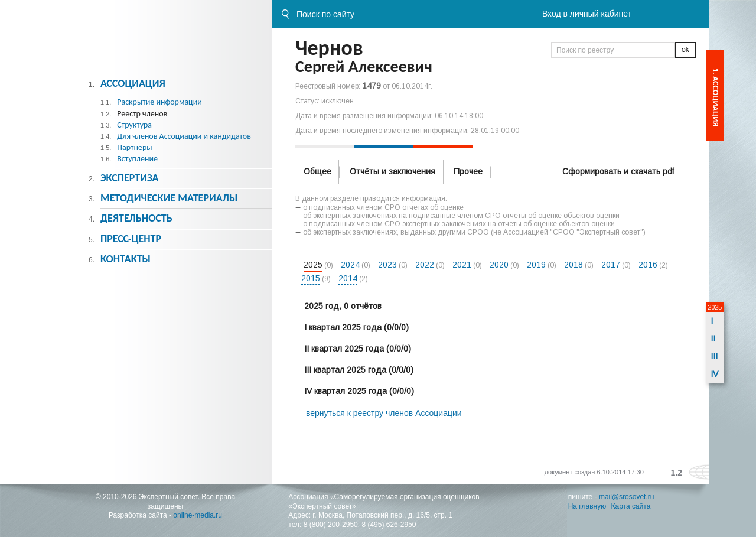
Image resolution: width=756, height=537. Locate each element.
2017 (611, 265)
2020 (499, 265)
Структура (134, 125)
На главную (587, 506)
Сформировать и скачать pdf (618, 171)
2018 (573, 265)
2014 (348, 278)
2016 (648, 265)
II (713, 339)
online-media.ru (198, 515)
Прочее (468, 171)
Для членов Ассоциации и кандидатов (184, 136)
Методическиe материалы (169, 198)
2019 (536, 265)
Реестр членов (142, 114)
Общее (317, 171)
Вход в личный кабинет (587, 14)
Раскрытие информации (159, 102)
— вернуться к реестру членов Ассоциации (379, 413)
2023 (387, 265)
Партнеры (134, 147)
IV (714, 374)
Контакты (126, 259)
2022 (425, 265)
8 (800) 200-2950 (331, 525)
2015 (311, 278)
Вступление (137, 159)
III (714, 356)
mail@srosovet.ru (627, 497)
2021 (462, 265)
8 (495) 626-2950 (389, 525)
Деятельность (136, 218)
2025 (313, 265)
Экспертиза (130, 178)
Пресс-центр (131, 239)
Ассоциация (133, 83)
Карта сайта (631, 506)
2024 (350, 265)
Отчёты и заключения (392, 171)
